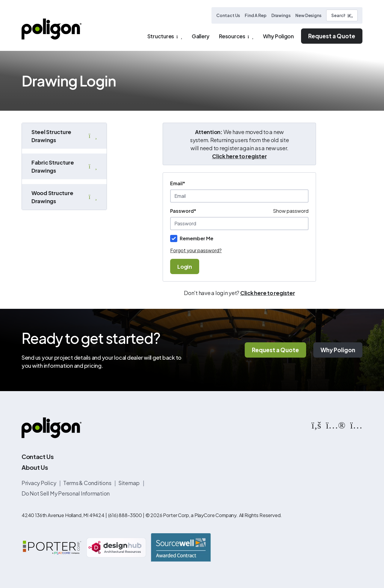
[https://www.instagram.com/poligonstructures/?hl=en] (356, 425)
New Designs (308, 15)
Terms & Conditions (88, 483)
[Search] (342, 15)
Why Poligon (338, 350)
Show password (291, 211)
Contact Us (228, 15)
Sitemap (129, 483)
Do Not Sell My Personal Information (66, 493)
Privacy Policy (39, 483)
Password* (183, 211)
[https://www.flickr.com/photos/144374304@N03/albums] (336, 425)
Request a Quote (332, 36)
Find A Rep (256, 15)
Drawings (281, 15)
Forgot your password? (196, 250)
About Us (35, 467)
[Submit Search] (350, 16)
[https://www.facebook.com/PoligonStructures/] (316, 425)
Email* (178, 183)
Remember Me (196, 238)
